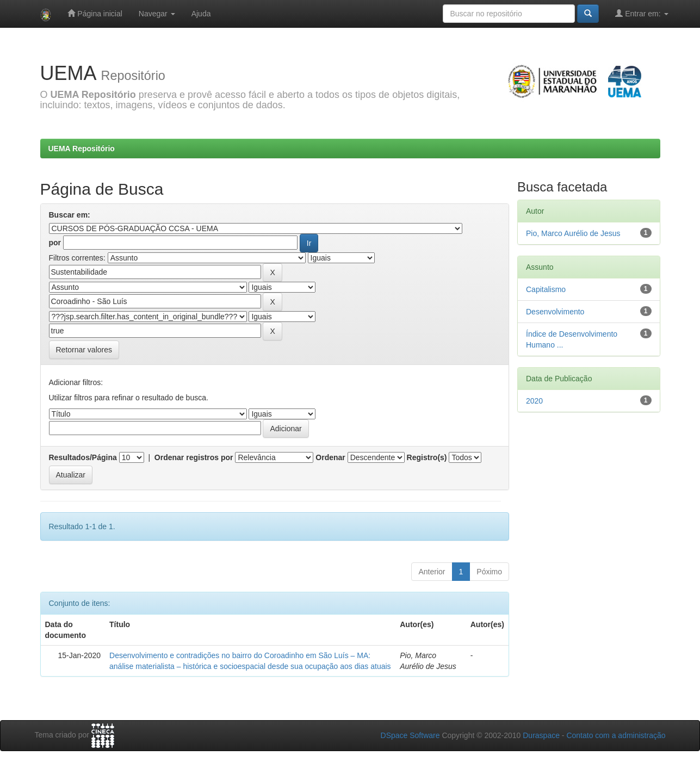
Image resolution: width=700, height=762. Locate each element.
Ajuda (201, 14)
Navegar (157, 14)
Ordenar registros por (194, 457)
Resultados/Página (83, 457)
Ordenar (330, 457)
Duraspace (541, 735)
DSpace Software (410, 735)
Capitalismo (546, 289)
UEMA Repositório (82, 148)
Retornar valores (84, 350)
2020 (534, 401)
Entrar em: (642, 13)
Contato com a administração (616, 735)
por (55, 243)
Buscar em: (70, 215)
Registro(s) (427, 457)
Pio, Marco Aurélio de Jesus (573, 233)
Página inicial (95, 13)
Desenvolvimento (555, 312)
